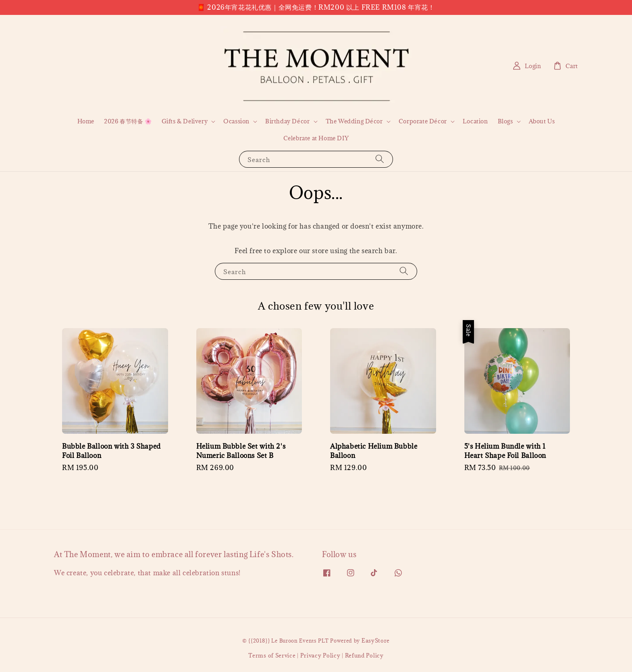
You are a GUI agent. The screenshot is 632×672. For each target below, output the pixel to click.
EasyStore (376, 641)
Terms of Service (272, 655)
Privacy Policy (320, 655)
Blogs (505, 121)
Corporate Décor (423, 121)
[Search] (380, 159)
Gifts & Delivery (185, 121)
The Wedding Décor (354, 121)
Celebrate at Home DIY (316, 138)
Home (86, 121)
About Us (542, 121)
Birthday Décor (287, 121)
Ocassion (236, 121)
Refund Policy (364, 655)
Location (475, 121)
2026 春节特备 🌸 (128, 121)
